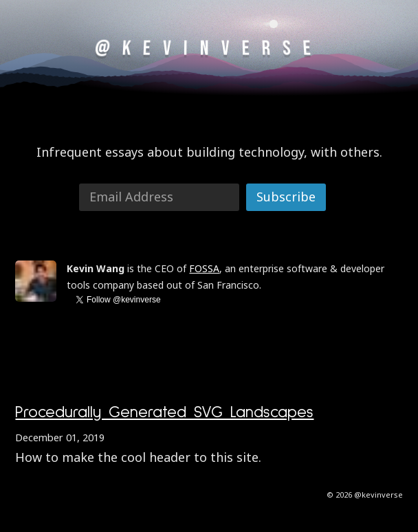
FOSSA (204, 268)
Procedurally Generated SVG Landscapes (164, 412)
